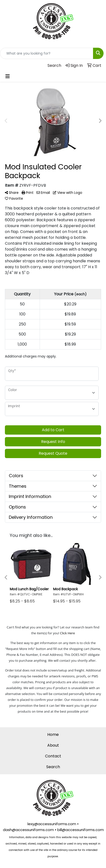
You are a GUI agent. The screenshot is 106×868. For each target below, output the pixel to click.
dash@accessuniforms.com (28, 830)
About (53, 745)
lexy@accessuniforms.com (52, 824)
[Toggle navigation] (8, 76)
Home (53, 735)
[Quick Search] (47, 53)
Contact (53, 756)
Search (53, 767)
